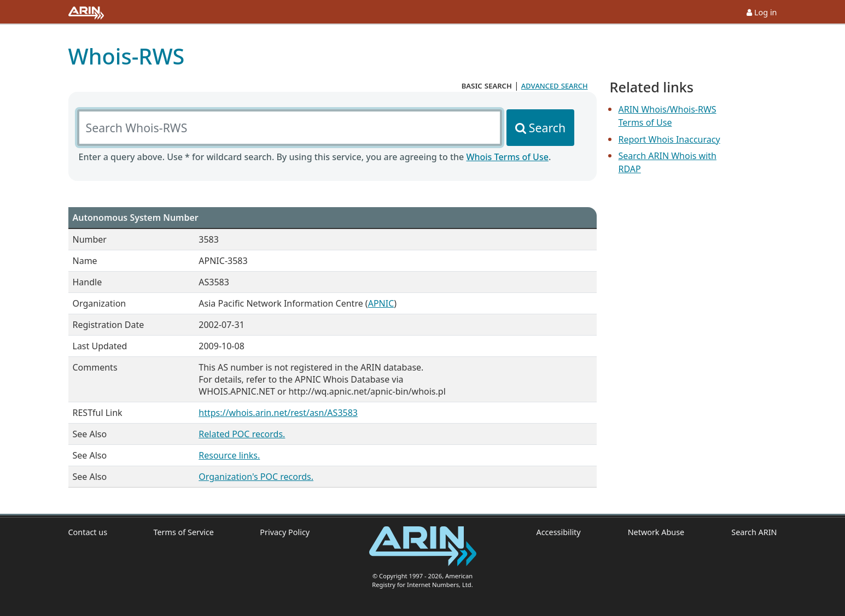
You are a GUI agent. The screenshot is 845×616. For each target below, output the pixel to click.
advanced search (555, 85)
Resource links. (229, 455)
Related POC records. (242, 434)
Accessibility (559, 532)
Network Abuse (656, 532)
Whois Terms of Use (507, 157)
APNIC (381, 303)
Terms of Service (183, 532)
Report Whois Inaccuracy (669, 139)
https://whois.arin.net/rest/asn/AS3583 (278, 413)
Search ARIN (754, 532)
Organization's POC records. (256, 477)
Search (547, 128)
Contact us (88, 532)
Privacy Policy (285, 532)
